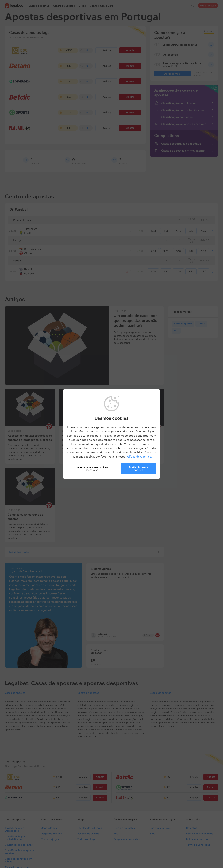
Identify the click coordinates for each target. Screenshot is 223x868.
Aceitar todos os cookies (139, 469)
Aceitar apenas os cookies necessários (93, 469)
